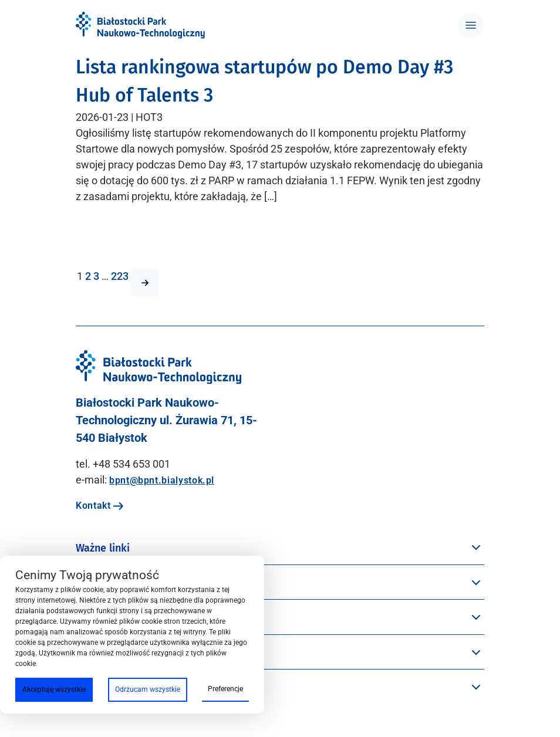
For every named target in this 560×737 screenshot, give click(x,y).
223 (120, 276)
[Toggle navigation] (471, 25)
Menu (89, 583)
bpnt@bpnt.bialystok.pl (162, 480)
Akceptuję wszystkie (54, 689)
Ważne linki (103, 548)
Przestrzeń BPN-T (117, 618)
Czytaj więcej (107, 241)
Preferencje (225, 689)
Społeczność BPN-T (122, 653)
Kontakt (100, 506)
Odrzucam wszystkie (148, 689)
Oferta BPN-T (107, 688)
